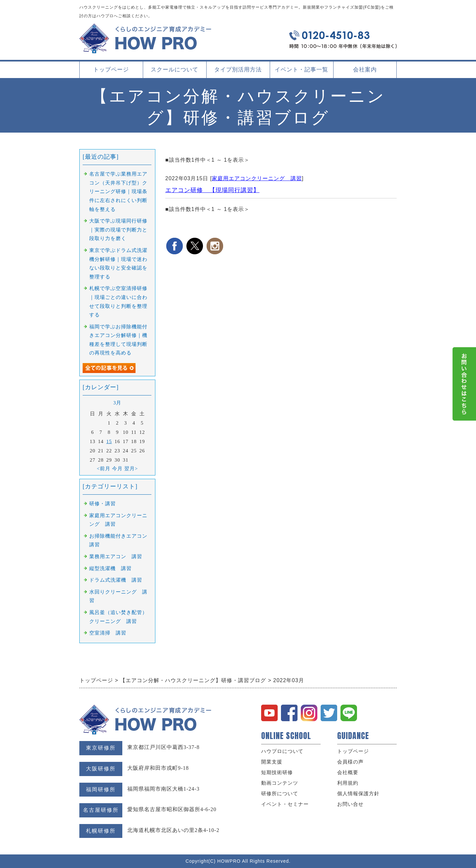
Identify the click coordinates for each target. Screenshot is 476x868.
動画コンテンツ (280, 783)
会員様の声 (350, 762)
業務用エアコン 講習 (116, 557)
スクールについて (175, 72)
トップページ (111, 70)
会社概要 (348, 772)
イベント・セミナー (285, 804)
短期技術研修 (277, 772)
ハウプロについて (282, 751)
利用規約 (348, 783)
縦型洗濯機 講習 (110, 568)
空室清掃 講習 (108, 633)
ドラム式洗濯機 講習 (116, 580)
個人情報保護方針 (358, 794)
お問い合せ (350, 804)
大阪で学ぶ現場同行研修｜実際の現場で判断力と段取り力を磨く (118, 230)
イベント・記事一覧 (301, 70)
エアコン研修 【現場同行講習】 (212, 190)
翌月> (131, 469)
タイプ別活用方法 (238, 72)
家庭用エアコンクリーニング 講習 (257, 178)
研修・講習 (102, 504)
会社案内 (365, 72)
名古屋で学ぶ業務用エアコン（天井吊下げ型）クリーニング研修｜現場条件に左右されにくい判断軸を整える (118, 191)
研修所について (280, 794)
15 (109, 441)
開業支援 (272, 762)
